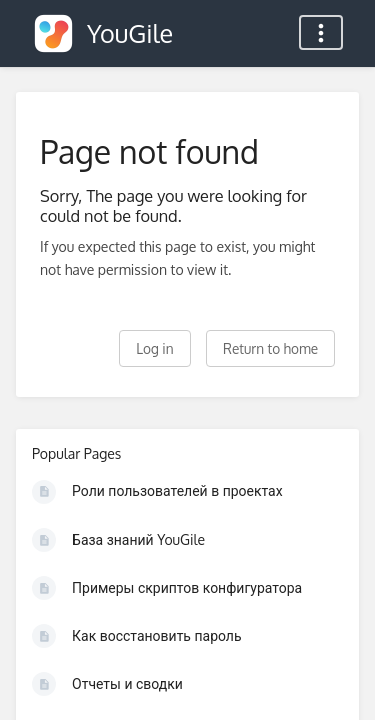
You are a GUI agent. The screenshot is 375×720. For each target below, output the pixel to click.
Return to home (270, 348)
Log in (154, 348)
